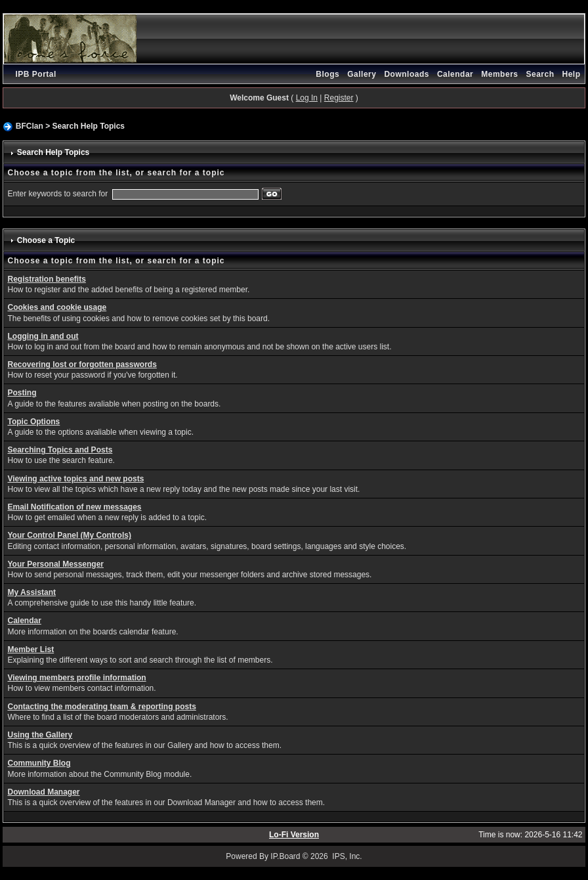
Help (572, 74)
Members (499, 74)
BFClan (30, 126)
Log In (307, 98)
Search (540, 74)
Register (339, 98)
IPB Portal (35, 74)
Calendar (455, 74)
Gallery (362, 74)
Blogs (327, 74)
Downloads (407, 74)
